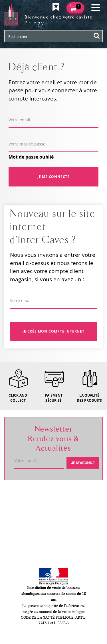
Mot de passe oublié (31, 157)
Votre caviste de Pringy (38, 495)
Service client (26, 515)
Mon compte (25, 535)
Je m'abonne (83, 463)
